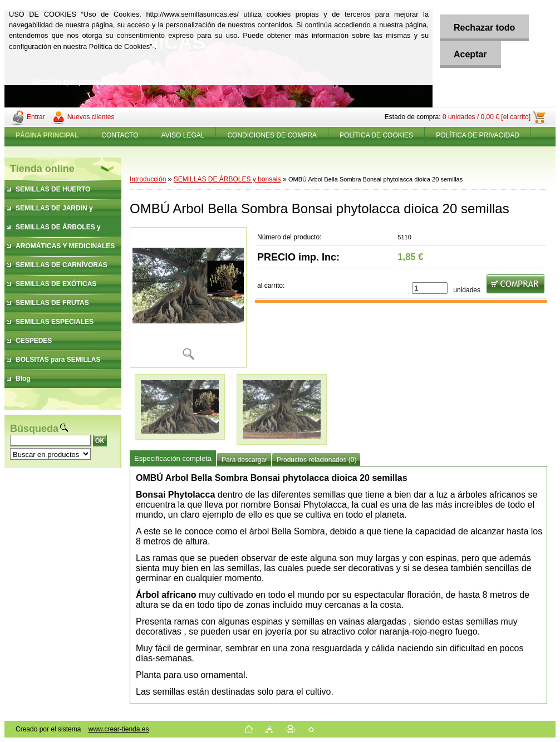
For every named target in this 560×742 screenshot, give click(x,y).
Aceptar (470, 54)
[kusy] (430, 288)
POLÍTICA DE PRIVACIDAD (478, 135)
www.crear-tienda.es (119, 729)
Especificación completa (173, 458)
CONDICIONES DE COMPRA (272, 135)
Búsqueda (34, 429)
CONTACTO (120, 135)
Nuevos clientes (91, 117)
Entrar (36, 117)
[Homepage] (47, 135)
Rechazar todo (484, 28)
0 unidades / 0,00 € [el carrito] (487, 117)
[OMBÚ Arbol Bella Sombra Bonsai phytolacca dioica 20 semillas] (188, 298)
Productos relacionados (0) (316, 460)
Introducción (148, 179)
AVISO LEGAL (183, 135)
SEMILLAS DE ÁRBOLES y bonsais (227, 179)
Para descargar (244, 460)
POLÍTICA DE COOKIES (376, 135)
